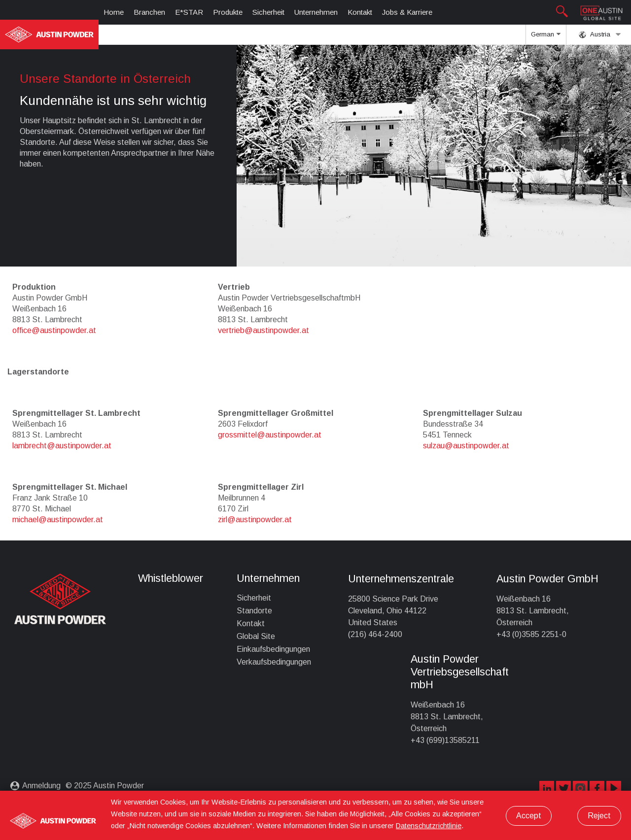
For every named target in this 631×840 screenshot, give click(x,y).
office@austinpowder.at (54, 330)
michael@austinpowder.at (58, 520)
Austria (600, 34)
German (546, 37)
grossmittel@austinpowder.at (270, 435)
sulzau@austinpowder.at (466, 446)
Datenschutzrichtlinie (429, 826)
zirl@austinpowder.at (255, 520)
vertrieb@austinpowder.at (263, 330)
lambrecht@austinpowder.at (62, 446)
